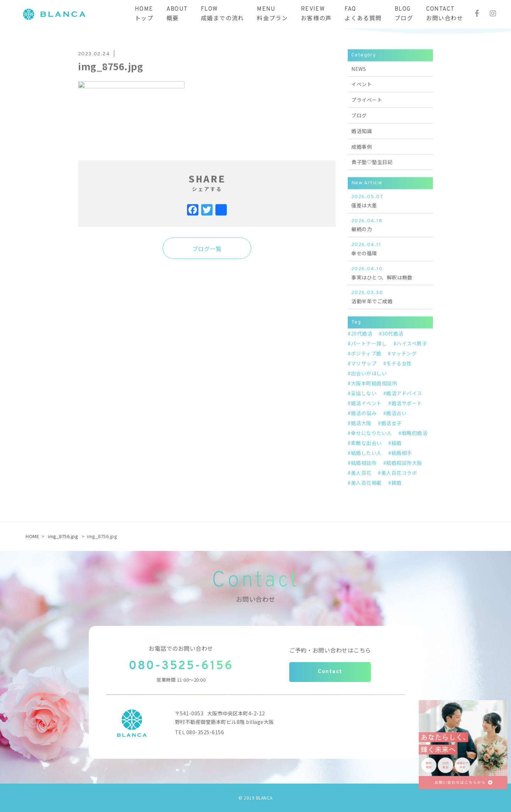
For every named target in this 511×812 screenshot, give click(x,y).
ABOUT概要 (177, 14)
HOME (32, 536)
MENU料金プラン (272, 14)
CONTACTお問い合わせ (445, 14)
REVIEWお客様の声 (316, 14)
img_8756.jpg (63, 536)
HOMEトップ (144, 14)
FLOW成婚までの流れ (222, 14)
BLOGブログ (404, 14)
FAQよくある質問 (363, 14)
